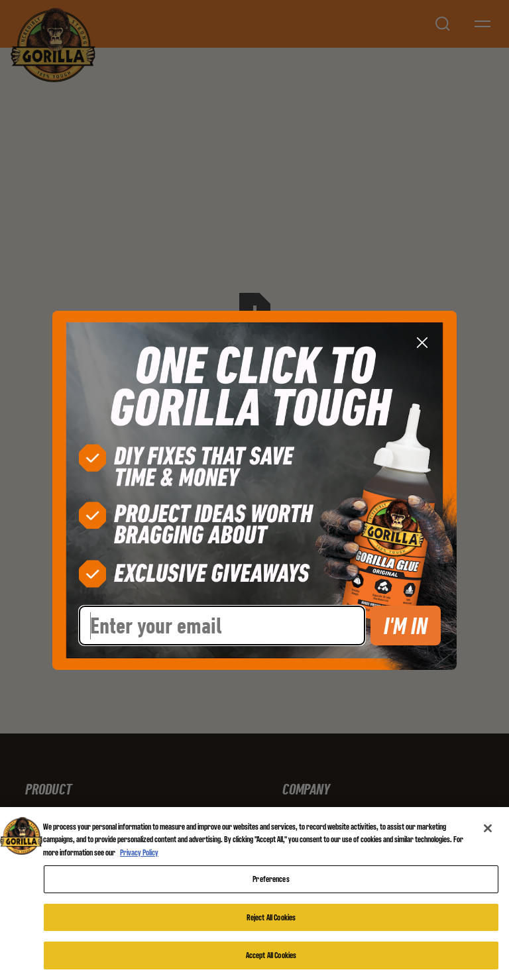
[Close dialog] (422, 343)
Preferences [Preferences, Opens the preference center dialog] (271, 879)
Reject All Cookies (271, 917)
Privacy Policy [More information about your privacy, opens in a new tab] (139, 852)
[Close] (488, 828)
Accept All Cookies (271, 955)
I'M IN (406, 626)
